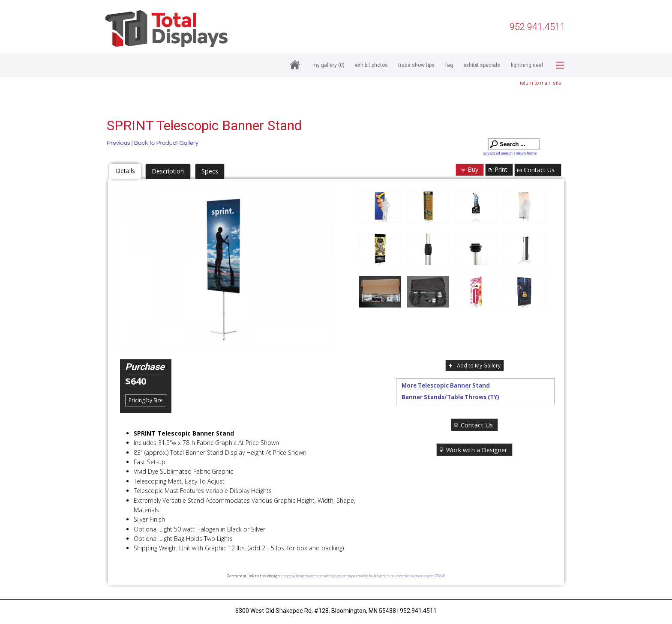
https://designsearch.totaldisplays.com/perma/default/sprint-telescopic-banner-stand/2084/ (363, 576)
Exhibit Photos (371, 65)
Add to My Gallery (474, 366)
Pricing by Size (146, 400)
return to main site (540, 83)
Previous (118, 143)
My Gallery (328, 65)
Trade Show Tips (416, 65)
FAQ (449, 65)
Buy (469, 169)
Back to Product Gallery (166, 143)
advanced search (498, 153)
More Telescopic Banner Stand (446, 385)
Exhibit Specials (482, 65)
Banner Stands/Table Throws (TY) (450, 397)
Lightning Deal (527, 65)
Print (497, 169)
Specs (210, 171)
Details (125, 171)
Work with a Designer (473, 450)
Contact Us (535, 170)
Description (168, 171)
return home (526, 153)
